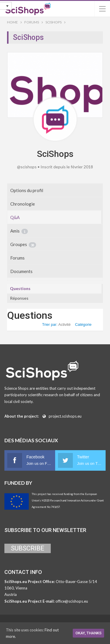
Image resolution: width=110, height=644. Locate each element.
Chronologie (23, 204)
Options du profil (27, 190)
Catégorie (83, 324)
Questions (20, 288)
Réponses (19, 298)
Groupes (23, 245)
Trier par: (56, 324)
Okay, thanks (88, 633)
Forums (17, 258)
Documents (21, 271)
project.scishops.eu (65, 416)
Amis (19, 231)
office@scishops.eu (72, 601)
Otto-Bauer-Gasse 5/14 (76, 582)
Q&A (15, 217)
